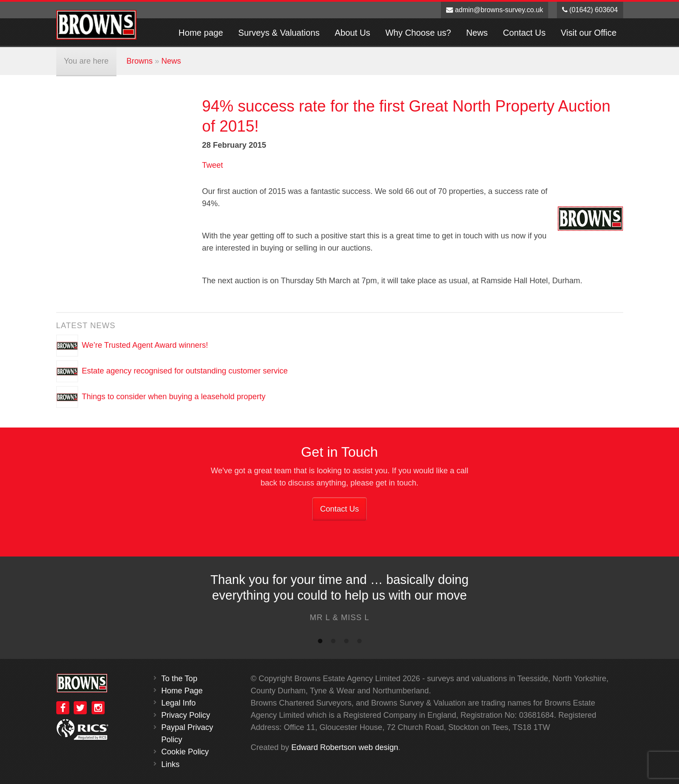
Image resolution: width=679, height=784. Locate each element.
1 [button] (320, 643)
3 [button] (346, 643)
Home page (201, 33)
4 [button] (359, 643)
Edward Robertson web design (345, 747)
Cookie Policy (185, 752)
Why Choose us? (418, 33)
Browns (140, 61)
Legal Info (179, 703)
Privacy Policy (186, 715)
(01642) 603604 (590, 10)
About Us (353, 33)
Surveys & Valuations (279, 33)
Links (171, 764)
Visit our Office (589, 33)
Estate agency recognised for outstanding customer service (185, 371)
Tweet (212, 165)
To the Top (179, 679)
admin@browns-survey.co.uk (495, 10)
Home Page (182, 691)
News (477, 33)
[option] (339, 600)
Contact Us (524, 33)
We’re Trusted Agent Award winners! (145, 345)
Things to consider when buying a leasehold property (174, 397)
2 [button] (333, 643)
